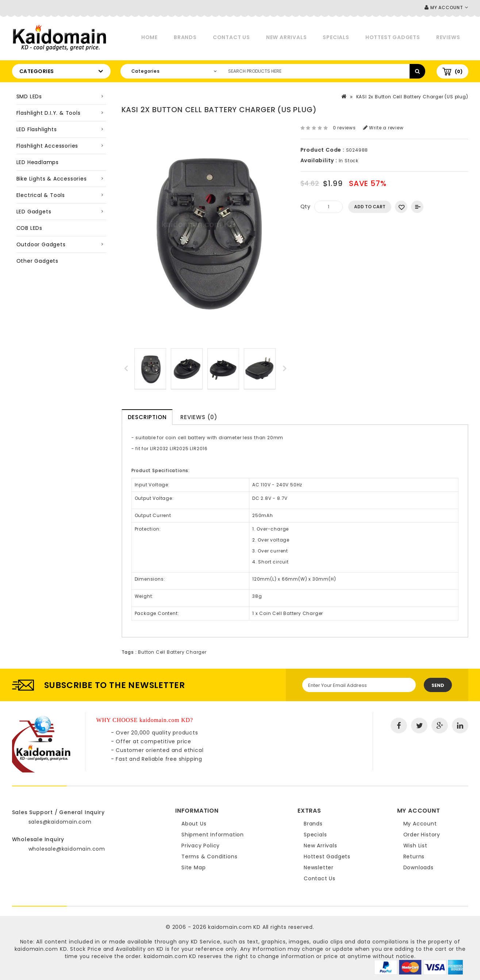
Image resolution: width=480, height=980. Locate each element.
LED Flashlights (37, 129)
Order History (422, 835)
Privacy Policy (201, 846)
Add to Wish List (401, 207)
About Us (194, 824)
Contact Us (231, 37)
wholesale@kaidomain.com (67, 849)
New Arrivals (287, 37)
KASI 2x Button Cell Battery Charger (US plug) (412, 97)
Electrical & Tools (41, 195)
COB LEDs (29, 228)
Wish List (415, 846)
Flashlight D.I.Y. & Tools (49, 113)
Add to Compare (417, 207)
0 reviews (344, 128)
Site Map (193, 867)
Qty (306, 206)
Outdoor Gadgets (41, 244)
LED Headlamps (38, 162)
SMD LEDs (29, 96)
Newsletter (319, 867)
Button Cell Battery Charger (172, 652)
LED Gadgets (34, 212)
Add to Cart (370, 207)
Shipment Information (213, 835)
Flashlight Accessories (47, 146)
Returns (414, 856)
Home (149, 37)
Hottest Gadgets (393, 37)
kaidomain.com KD (234, 927)
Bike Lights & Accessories (52, 179)
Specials (336, 37)
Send (438, 685)
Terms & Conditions (209, 856)
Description (147, 417)
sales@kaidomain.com (60, 822)
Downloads (418, 867)
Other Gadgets (37, 261)
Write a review (383, 128)
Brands (185, 37)
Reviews (448, 37)
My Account (420, 824)
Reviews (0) (199, 417)
